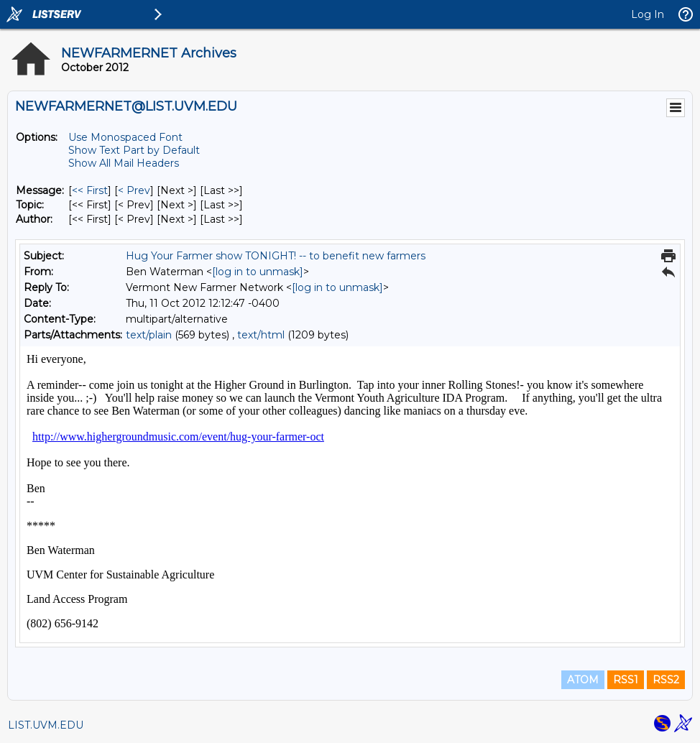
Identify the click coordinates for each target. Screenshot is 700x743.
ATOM (583, 680)
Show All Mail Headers (124, 163)
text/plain (149, 335)
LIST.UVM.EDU (46, 725)
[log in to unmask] (258, 272)
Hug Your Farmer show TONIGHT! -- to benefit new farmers (276, 256)
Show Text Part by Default (134, 150)
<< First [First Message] (90, 190)
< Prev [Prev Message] (134, 190)
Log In (648, 14)
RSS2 (666, 680)
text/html (261, 335)
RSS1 (626, 680)
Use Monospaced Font (125, 137)
